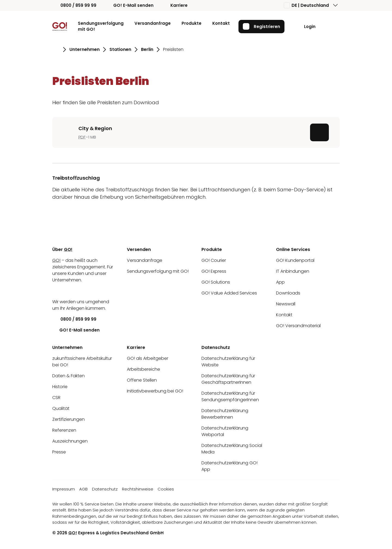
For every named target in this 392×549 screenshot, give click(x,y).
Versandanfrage (153, 23)
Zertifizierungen (68, 419)
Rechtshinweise (138, 489)
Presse (59, 452)
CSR (56, 398)
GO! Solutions (216, 282)
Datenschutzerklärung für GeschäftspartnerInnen (228, 379)
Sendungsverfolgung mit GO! (101, 26)
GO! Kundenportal (295, 260)
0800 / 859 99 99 (74, 5)
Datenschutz (105, 489)
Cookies (166, 489)
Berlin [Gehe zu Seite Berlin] (147, 49)
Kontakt (221, 23)
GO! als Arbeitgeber (148, 358)
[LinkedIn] (56, 291)
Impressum (64, 489)
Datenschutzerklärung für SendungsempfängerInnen (230, 396)
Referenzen (64, 430)
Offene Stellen (142, 380)
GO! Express (214, 271)
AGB (83, 489)
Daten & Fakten (68, 376)
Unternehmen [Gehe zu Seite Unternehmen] (85, 49)
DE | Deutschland (307, 5)
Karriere (175, 5)
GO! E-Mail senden (129, 5)
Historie (60, 387)
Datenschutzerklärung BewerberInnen (225, 414)
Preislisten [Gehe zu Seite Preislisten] (173, 49)
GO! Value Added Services (229, 293)
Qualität (61, 408)
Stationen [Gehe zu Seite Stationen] (120, 49)
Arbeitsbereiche (143, 369)
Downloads (288, 293)
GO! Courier (214, 260)
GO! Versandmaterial (298, 326)
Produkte (192, 23)
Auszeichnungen (70, 441)
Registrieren (261, 26)
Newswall (286, 304)
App (280, 282)
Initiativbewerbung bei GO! (155, 391)
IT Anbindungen (293, 271)
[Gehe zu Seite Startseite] (56, 50)
